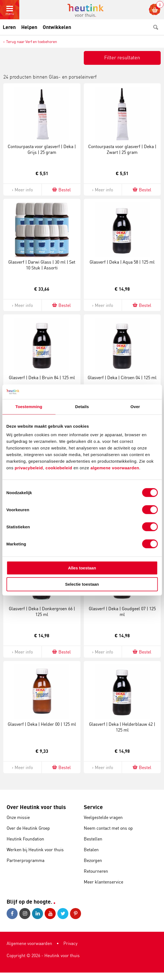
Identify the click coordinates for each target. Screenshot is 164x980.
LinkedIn (37, 914)
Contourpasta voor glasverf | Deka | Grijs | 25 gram (42, 149)
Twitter (63, 914)
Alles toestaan (82, 568)
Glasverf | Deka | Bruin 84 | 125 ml (42, 377)
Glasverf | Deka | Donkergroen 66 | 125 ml (42, 611)
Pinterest (76, 914)
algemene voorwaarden (115, 468)
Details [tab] (82, 407)
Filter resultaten (122, 57)
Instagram (25, 914)
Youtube (50, 914)
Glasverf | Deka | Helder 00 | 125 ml (42, 724)
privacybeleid (29, 468)
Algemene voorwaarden (29, 943)
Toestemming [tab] (29, 407)
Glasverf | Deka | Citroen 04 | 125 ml (122, 377)
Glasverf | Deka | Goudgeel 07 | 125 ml (122, 611)
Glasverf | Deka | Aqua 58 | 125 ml (122, 262)
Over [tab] (135, 407)
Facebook (12, 914)
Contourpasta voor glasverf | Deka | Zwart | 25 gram (122, 149)
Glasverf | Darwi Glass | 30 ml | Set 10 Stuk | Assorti (42, 265)
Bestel (61, 190)
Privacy (70, 943)
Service (93, 807)
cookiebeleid (60, 468)
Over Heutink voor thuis (36, 807)
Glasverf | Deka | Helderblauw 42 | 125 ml (122, 727)
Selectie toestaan (82, 584)
